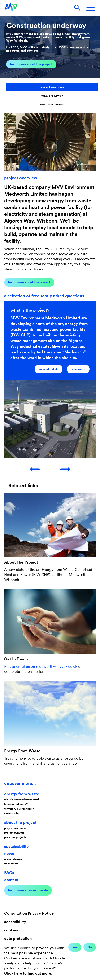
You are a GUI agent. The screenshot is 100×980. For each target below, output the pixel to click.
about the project (20, 823)
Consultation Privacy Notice (29, 913)
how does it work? (16, 804)
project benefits (14, 833)
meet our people (52, 104)
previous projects (15, 837)
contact (11, 880)
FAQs (9, 873)
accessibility (15, 922)
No (90, 947)
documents (11, 863)
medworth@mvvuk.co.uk (57, 666)
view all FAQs (49, 369)
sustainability (16, 846)
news (9, 853)
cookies (11, 930)
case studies (12, 813)
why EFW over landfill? (19, 809)
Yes (75, 947)
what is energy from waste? (22, 799)
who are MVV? (52, 96)
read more (78, 369)
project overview (52, 87)
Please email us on (20, 666)
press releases (13, 859)
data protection (18, 939)
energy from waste (22, 794)
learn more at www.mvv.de (28, 890)
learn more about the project (31, 64)
